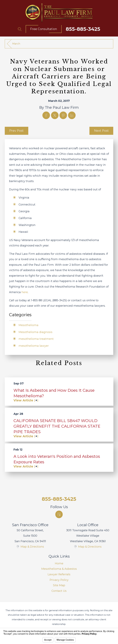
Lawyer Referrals (59, 574)
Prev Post (16, 131)
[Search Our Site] (20, 29)
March (16, 44)
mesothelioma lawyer (34, 346)
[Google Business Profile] (59, 514)
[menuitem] (59, 563)
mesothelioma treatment (36, 339)
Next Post (101, 131)
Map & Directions (32, 547)
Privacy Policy (59, 580)
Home (59, 563)
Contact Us (59, 591)
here (25, 292)
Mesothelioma (29, 325)
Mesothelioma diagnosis (35, 332)
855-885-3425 (83, 29)
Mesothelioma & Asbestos (59, 569)
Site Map (59, 585)
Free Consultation (44, 29)
